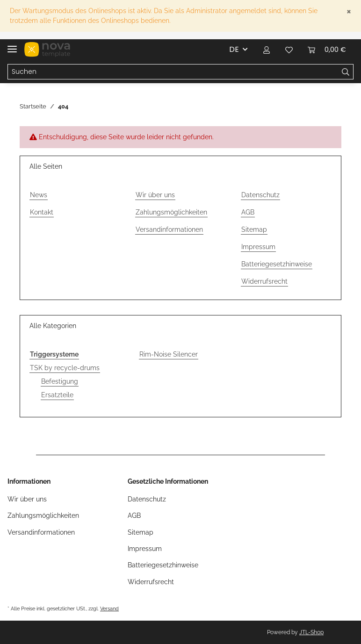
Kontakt (42, 212)
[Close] (349, 11)
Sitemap (254, 229)
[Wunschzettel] (289, 50)
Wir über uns (155, 195)
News (39, 195)
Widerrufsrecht (264, 281)
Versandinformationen (169, 229)
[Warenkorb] (327, 50)
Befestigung (60, 381)
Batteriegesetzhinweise (277, 264)
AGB (248, 212)
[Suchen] (173, 72)
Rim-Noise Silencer (169, 354)
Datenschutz (260, 195)
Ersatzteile (57, 395)
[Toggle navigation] (12, 45)
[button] (267, 50)
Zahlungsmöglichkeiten (171, 212)
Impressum (258, 247)
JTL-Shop (311, 632)
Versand (109, 608)
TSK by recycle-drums (65, 368)
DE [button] (234, 49)
